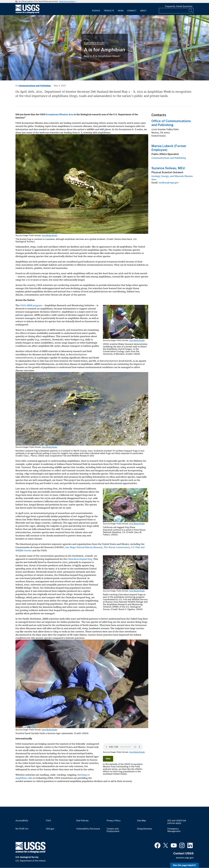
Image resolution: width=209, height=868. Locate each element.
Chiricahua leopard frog (80, 559)
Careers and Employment (113, 830)
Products (109, 11)
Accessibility (22, 821)
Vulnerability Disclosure (88, 829)
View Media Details (50, 236)
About (143, 11)
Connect (132, 11)
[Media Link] (82, 184)
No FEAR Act (22, 829)
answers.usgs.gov (185, 858)
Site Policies (82, 821)
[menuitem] (96, 9)
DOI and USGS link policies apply (177, 822)
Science (96, 11)
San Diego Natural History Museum (84, 547)
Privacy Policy (114, 821)
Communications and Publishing (35, 86)
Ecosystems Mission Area (60, 114)
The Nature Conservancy (117, 547)
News (121, 11)
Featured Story (94, 43)
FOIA (48, 821)
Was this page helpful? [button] (184, 865)
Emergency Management (174, 830)
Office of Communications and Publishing (171, 123)
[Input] (176, 11)
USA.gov (50, 829)
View (108, 759)
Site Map (141, 821)
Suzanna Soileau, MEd (168, 168)
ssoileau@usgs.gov (169, 183)
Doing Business (145, 829)
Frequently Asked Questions (179, 6)
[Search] (191, 11)
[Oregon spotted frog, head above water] (104, 48)
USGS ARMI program (31, 305)
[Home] (27, 13)
